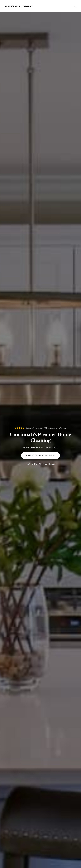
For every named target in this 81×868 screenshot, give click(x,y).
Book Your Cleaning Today (41, 455)
